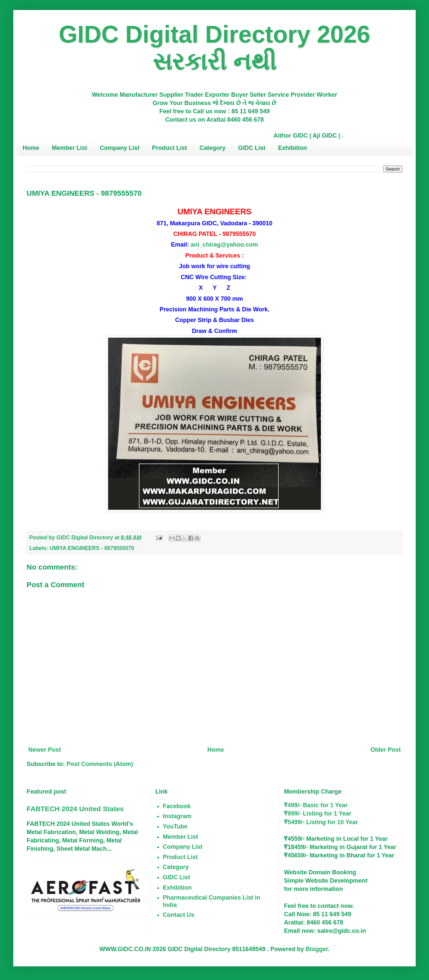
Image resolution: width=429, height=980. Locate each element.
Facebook (177, 806)
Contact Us (179, 915)
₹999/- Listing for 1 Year (318, 814)
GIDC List (252, 148)
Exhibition (292, 148)
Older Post (386, 750)
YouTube (175, 826)
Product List (169, 148)
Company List (120, 148)
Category (213, 148)
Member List (70, 148)
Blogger (317, 949)
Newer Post (45, 750)
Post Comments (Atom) (100, 764)
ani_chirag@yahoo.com (224, 245)
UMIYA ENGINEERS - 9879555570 (92, 548)
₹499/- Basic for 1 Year (316, 805)
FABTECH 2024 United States (75, 809)
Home (31, 148)
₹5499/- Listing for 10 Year (321, 822)
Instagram (177, 816)
